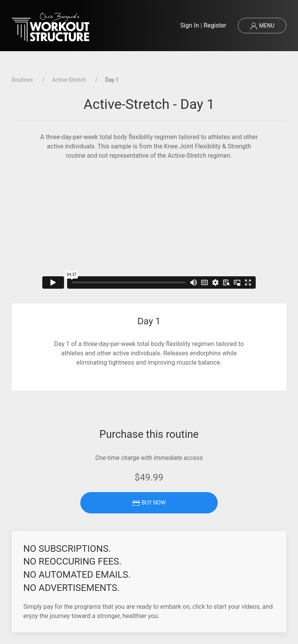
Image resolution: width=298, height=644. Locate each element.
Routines (22, 80)
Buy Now (149, 503)
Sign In (189, 25)
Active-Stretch (69, 80)
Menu (262, 26)
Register (215, 25)
